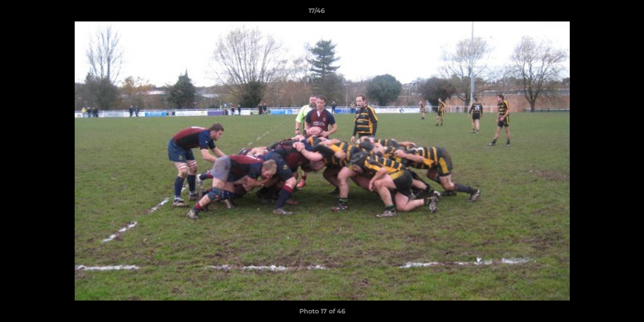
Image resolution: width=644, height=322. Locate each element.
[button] (606, 13)
